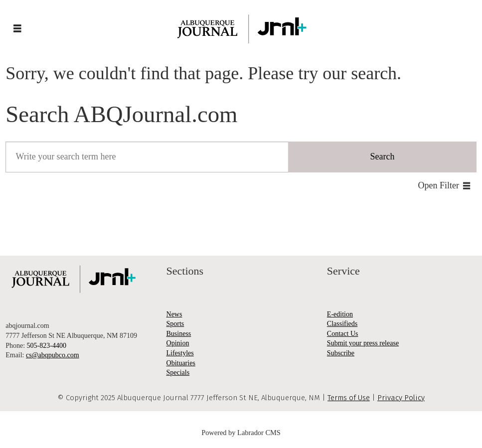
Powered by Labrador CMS (241, 433)
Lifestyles (180, 353)
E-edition (340, 314)
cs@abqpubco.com (53, 355)
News (174, 314)
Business (179, 334)
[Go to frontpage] (241, 29)
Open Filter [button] (439, 185)
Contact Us (343, 334)
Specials (178, 373)
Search (382, 156)
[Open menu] (17, 29)
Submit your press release (363, 343)
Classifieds (342, 324)
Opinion (178, 343)
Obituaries (181, 363)
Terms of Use (349, 398)
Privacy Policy (401, 398)
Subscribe (341, 353)
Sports (175, 324)
